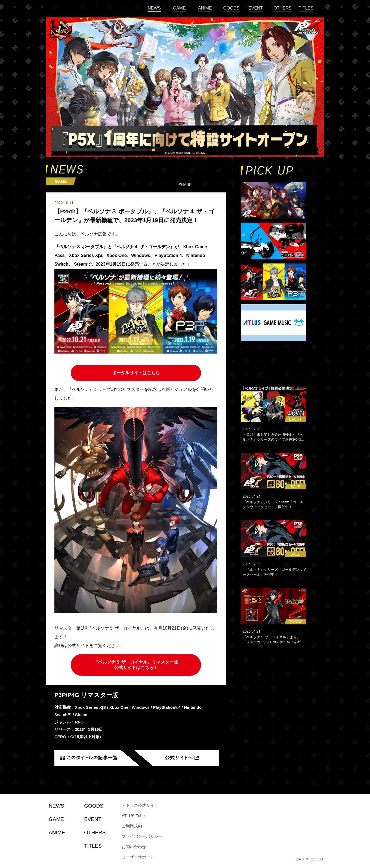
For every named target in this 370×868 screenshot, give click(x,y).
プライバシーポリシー (142, 836)
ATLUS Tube (133, 816)
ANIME (205, 8)
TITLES (306, 8)
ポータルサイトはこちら (136, 373)
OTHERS (283, 8)
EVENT (256, 8)
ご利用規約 (132, 826)
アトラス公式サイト (140, 805)
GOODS (231, 8)
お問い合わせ (134, 847)
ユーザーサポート (138, 857)
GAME (179, 8)
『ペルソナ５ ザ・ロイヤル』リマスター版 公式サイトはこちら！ (136, 665)
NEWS (154, 8)
